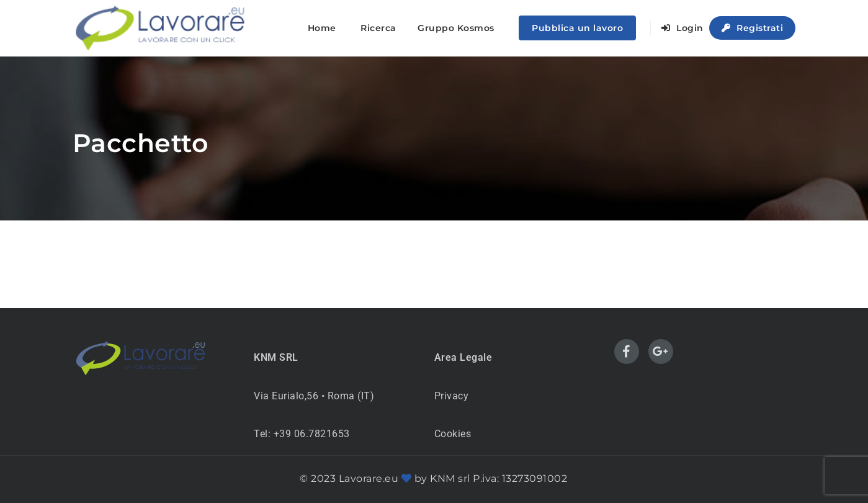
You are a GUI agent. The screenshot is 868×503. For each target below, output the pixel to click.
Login (682, 28)
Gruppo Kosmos (456, 28)
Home (322, 28)
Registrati (752, 28)
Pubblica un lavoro (577, 28)
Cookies (453, 434)
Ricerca (378, 28)
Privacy (452, 396)
